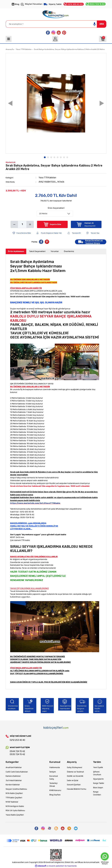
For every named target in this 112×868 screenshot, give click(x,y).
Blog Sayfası (55, 795)
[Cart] (103, 39)
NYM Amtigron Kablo (15, 806)
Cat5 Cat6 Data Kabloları (17, 772)
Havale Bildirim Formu (77, 789)
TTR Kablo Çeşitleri (14, 798)
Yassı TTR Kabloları (47, 178)
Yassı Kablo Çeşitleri (15, 815)
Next (102, 103)
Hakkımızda (55, 767)
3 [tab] (51, 157)
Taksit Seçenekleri (37, 251)
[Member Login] (55, 39)
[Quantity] (22, 224)
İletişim (53, 772)
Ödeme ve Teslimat (75, 772)
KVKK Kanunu (55, 790)
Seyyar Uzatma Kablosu (16, 789)
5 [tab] (58, 157)
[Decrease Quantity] (14, 224)
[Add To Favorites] (22, 233)
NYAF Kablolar (12, 802)
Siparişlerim (98, 779)
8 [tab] (67, 157)
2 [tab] (48, 157)
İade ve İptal (73, 780)
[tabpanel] (56, 103)
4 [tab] (54, 157)
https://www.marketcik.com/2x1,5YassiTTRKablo (35, 503)
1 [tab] (45, 157)
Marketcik (10, 162)
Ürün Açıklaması (16, 251)
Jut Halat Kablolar (14, 780)
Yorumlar (55, 251)
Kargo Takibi (99, 783)
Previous (10, 103)
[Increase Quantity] (30, 224)
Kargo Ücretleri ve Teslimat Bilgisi (94, 242)
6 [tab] (61, 157)
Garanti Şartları (74, 785)
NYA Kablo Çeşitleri (14, 793)
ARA (102, 24)
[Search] (56, 24)
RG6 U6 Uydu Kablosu (15, 810)
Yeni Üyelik (98, 767)
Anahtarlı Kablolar (14, 767)
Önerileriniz (69, 251)
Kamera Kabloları (13, 776)
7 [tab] (64, 157)
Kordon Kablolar (13, 785)
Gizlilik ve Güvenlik (75, 776)
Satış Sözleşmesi (75, 767)
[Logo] (56, 14)
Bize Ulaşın (98, 788)
